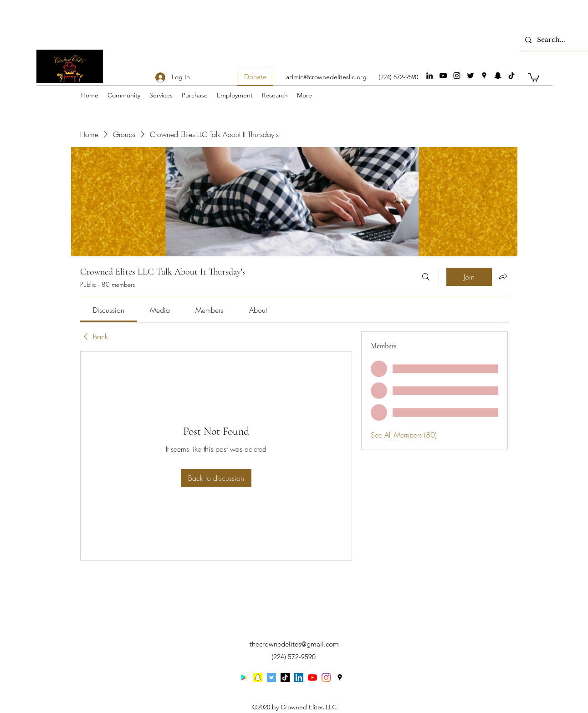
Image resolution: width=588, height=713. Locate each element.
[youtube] (443, 76)
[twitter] (470, 76)
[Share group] (503, 276)
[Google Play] (244, 677)
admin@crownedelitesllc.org (326, 77)
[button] (534, 77)
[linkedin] (429, 76)
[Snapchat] (498, 76)
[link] (109, 310)
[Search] (426, 277)
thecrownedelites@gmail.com (294, 644)
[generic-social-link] (511, 76)
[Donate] (255, 77)
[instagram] (457, 76)
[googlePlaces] (484, 76)
